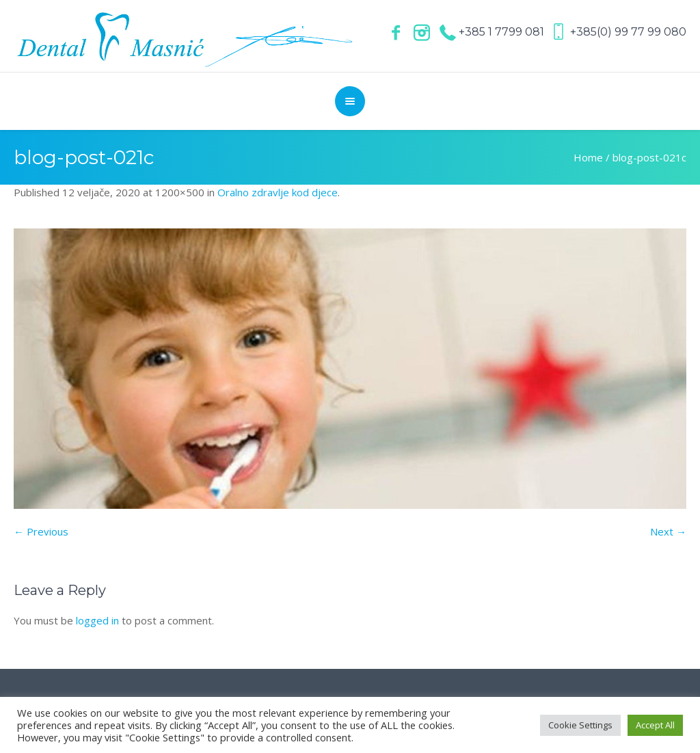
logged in (97, 620)
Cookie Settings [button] (580, 725)
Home (588, 157)
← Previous (41, 531)
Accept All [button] (655, 725)
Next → (668, 531)
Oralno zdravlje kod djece (278, 192)
